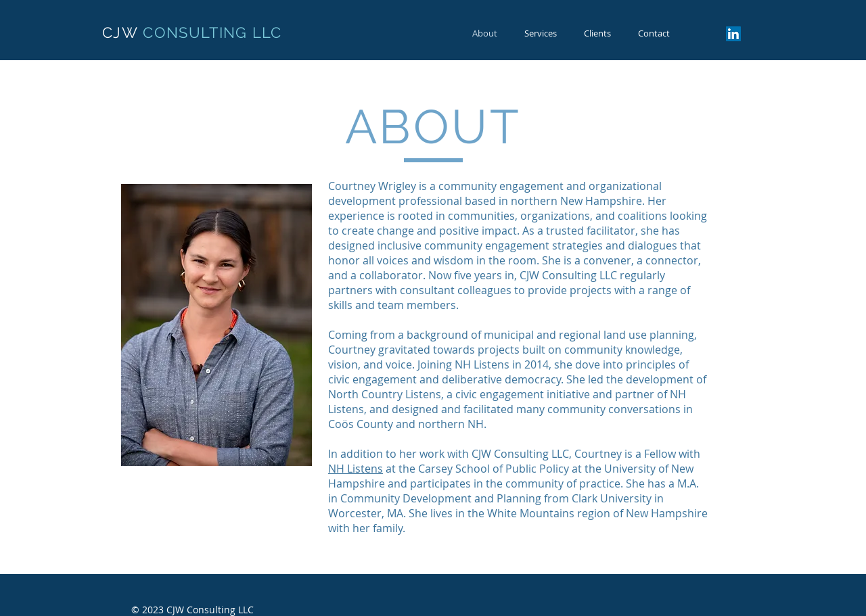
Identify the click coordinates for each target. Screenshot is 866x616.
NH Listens (356, 469)
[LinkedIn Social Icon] (733, 34)
